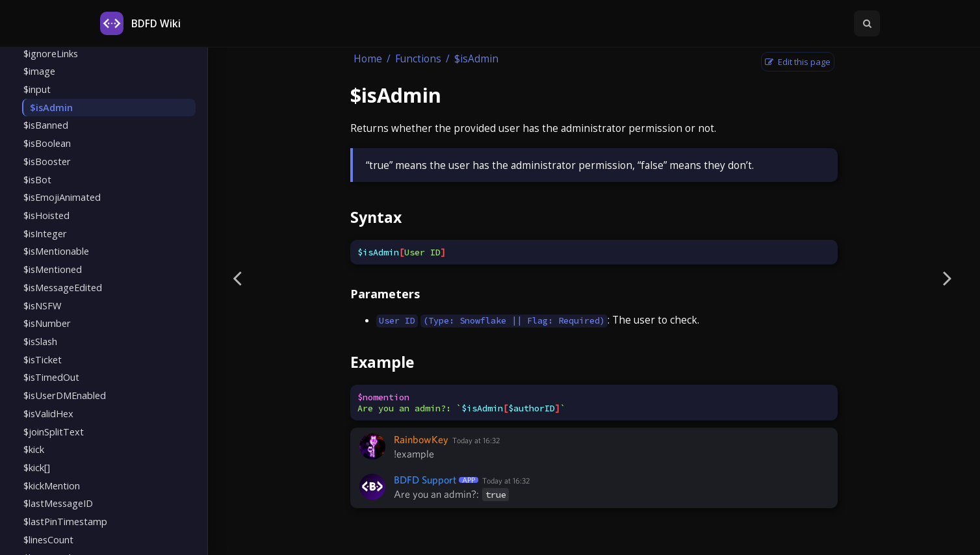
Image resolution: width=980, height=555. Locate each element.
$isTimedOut (51, 377)
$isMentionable (56, 251)
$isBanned (46, 125)
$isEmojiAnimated (62, 197)
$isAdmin (51, 107)
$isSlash (40, 341)
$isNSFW (42, 305)
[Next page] (948, 277)
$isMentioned (53, 269)
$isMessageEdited (63, 287)
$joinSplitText (54, 432)
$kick (34, 449)
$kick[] (37, 467)
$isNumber (47, 323)
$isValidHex (48, 413)
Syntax (376, 217)
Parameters (385, 294)
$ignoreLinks (51, 53)
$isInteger (45, 233)
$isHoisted (46, 215)
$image (39, 71)
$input (37, 89)
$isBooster (47, 161)
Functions (418, 59)
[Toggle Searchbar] (867, 23)
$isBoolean (47, 143)
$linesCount (48, 539)
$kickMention (52, 485)
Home (368, 59)
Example (382, 362)
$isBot (37, 179)
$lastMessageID (58, 503)
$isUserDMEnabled (65, 395)
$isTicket (43, 359)
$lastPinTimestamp (65, 521)
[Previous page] (237, 277)
